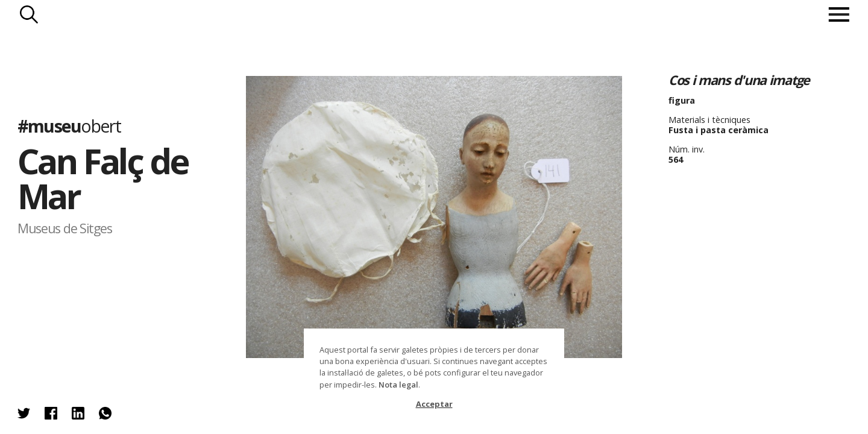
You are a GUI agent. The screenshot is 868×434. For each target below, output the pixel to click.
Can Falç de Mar (103, 178)
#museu (69, 125)
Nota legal (398, 385)
